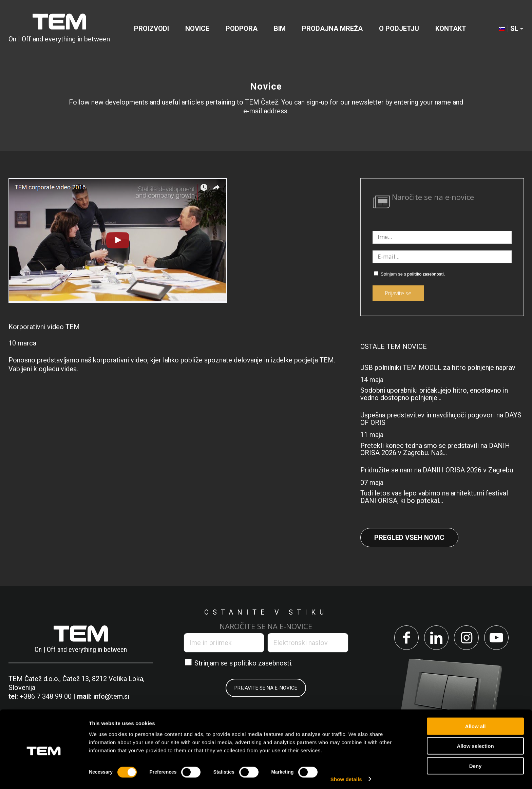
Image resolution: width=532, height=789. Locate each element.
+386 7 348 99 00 (46, 696)
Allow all (476, 723)
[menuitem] (151, 29)
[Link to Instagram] (467, 638)
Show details (346, 776)
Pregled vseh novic (409, 538)
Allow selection (475, 743)
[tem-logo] (59, 29)
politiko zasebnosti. (426, 274)
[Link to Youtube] (498, 638)
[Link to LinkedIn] (436, 638)
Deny (476, 762)
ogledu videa (58, 369)
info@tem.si (111, 696)
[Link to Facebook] (405, 638)
